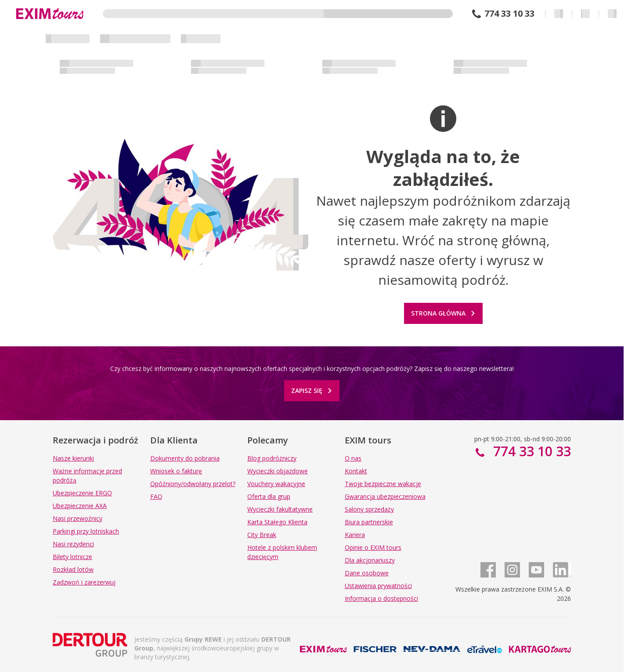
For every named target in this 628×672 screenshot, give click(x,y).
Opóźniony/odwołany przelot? (193, 484)
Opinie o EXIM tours (373, 547)
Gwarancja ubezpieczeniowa (385, 496)
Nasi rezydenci (73, 544)
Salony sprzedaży (369, 509)
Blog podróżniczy (272, 458)
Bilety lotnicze (72, 557)
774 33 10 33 (509, 14)
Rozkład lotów (73, 569)
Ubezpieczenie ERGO (82, 493)
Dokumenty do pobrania (185, 458)
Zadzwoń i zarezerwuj (84, 582)
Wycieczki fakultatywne (280, 509)
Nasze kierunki (73, 458)
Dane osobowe (367, 573)
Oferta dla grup (269, 496)
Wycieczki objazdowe (278, 471)
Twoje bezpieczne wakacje (383, 484)
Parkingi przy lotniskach (86, 531)
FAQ (156, 496)
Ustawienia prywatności (378, 586)
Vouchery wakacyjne (276, 484)
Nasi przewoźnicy (78, 518)
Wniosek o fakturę (176, 471)
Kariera (355, 535)
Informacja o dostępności (381, 598)
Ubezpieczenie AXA (80, 506)
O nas (353, 458)
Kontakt (356, 471)
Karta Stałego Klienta (277, 522)
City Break (262, 535)
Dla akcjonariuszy (370, 560)
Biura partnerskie (369, 522)
